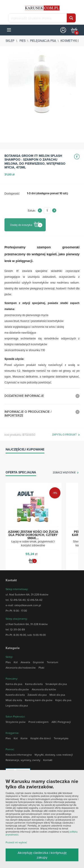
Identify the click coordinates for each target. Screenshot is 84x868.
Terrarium (53, 662)
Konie (24, 738)
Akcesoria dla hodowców (21, 668)
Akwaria (25, 662)
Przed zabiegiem (39, 722)
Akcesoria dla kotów (44, 689)
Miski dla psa (57, 695)
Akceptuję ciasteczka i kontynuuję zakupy (42, 855)
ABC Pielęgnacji (61, 722)
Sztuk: (32, 210)
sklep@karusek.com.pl (28, 605)
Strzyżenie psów (16, 722)
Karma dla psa (14, 684)
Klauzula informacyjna (19, 755)
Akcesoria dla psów (17, 689)
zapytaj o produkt (64, 435)
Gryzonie (38, 662)
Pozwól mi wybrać (16, 842)
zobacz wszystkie (64, 473)
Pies (23, 41)
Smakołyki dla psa (56, 684)
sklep (10, 41)
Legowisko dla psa (17, 705)
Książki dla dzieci (41, 738)
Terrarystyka (61, 738)
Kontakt (48, 760)
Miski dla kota (14, 700)
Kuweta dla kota (15, 695)
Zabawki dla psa (37, 695)
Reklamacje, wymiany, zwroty (23, 760)
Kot (16, 662)
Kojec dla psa (63, 700)
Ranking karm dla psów (39, 700)
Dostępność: (12, 193)
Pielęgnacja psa (43, 41)
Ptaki (41, 668)
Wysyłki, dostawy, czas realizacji (54, 755)
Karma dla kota (34, 684)
